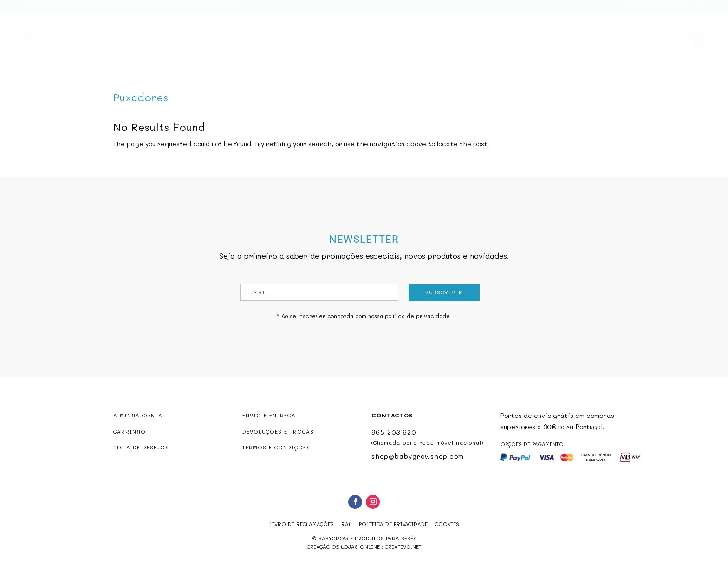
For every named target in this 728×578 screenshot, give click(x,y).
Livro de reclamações (302, 524)
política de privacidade (417, 316)
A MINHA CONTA (138, 415)
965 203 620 (394, 432)
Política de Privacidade (393, 524)
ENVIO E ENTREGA (269, 415)
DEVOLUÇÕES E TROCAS (278, 432)
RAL (346, 524)
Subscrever (444, 292)
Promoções (372, 43)
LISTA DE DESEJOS (141, 447)
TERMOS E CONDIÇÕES (276, 447)
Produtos (314, 43)
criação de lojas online (343, 547)
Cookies (447, 524)
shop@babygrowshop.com (663, 6)
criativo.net (403, 547)
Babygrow (268, 43)
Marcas (416, 43)
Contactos (459, 43)
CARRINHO (130, 432)
